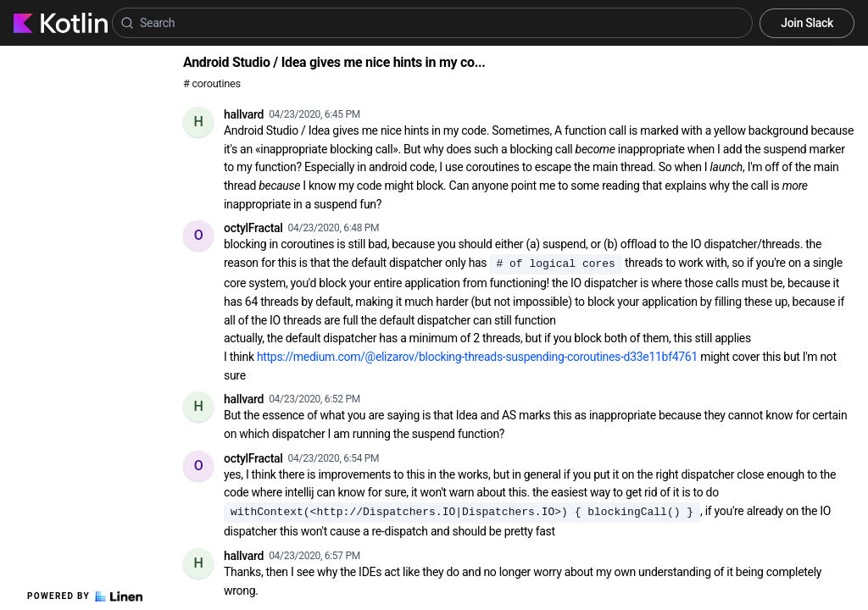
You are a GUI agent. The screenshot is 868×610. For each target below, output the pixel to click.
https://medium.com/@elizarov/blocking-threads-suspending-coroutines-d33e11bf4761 (477, 357)
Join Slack (807, 23)
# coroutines (212, 83)
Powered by (85, 596)
